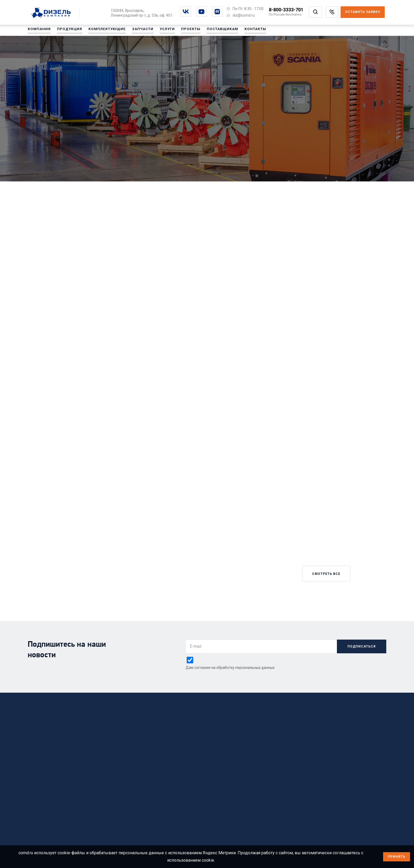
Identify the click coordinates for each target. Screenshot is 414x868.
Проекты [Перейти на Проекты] (182, 31)
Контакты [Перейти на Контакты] (243, 31)
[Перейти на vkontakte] (186, 12)
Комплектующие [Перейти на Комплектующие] (102, 31)
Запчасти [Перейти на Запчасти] (135, 31)
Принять (397, 857)
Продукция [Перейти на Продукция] (67, 31)
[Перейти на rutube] (217, 12)
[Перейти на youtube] (201, 12)
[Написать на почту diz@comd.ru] (244, 15)
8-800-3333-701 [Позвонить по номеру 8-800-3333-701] (286, 10)
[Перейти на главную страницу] (54, 13)
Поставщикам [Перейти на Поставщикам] (211, 31)
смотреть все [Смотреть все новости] (326, 574)
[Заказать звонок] (332, 12)
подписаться (362, 646)
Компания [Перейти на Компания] (38, 31)
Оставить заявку (363, 12)
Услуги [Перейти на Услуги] (159, 31)
